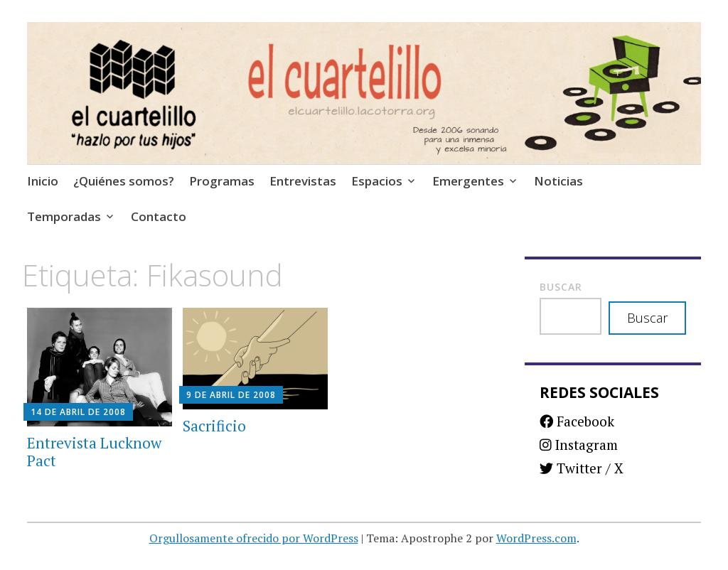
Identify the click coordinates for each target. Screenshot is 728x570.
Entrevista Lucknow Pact (94, 452)
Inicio (43, 181)
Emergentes (468, 181)
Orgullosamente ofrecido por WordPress (254, 538)
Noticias (558, 181)
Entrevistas (303, 181)
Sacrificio (214, 426)
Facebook (577, 421)
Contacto (159, 216)
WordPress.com (536, 538)
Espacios (377, 181)
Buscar (561, 287)
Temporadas (64, 216)
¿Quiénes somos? (124, 181)
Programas (222, 181)
